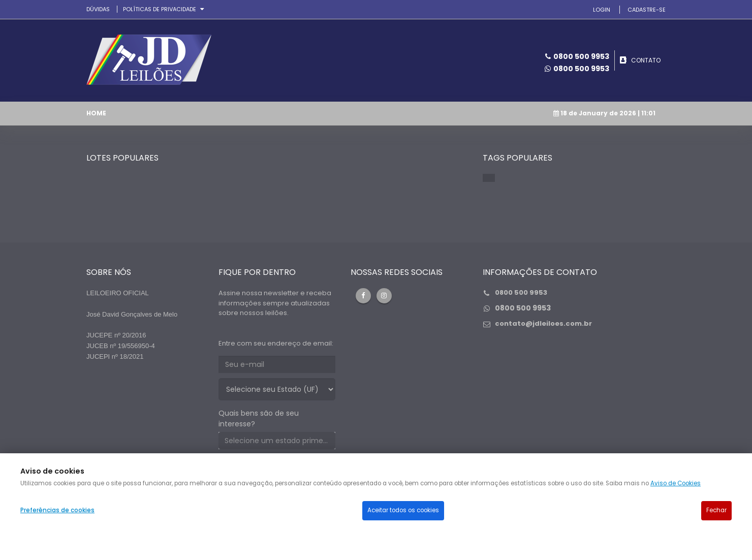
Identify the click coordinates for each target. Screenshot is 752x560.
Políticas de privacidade (160, 9)
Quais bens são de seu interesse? (259, 418)
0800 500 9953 (581, 69)
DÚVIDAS (98, 9)
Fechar (716, 510)
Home (96, 113)
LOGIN (602, 10)
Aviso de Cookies (676, 483)
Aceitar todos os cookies (403, 510)
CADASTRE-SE (647, 10)
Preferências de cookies (57, 510)
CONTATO (646, 60)
